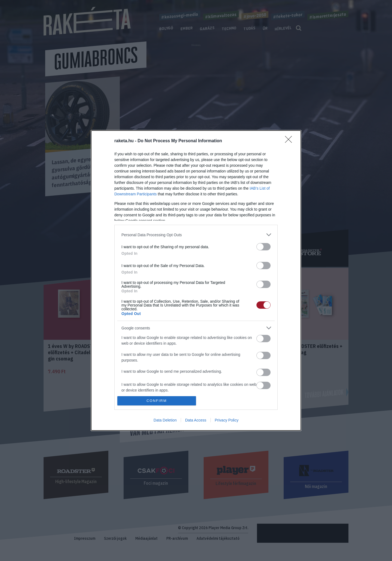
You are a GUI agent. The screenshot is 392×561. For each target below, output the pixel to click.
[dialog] (196, 280)
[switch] (264, 247)
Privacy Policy (227, 420)
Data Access (196, 420)
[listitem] (196, 235)
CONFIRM (157, 401)
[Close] (290, 141)
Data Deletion (165, 420)
